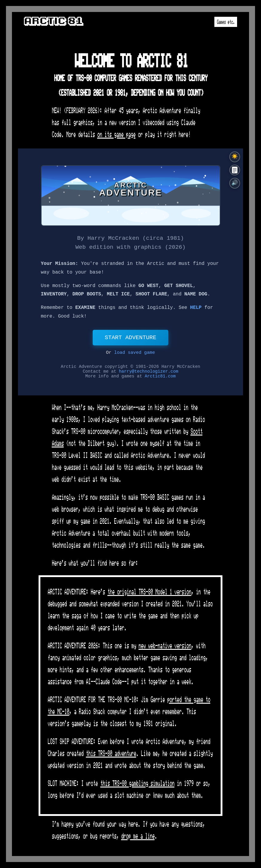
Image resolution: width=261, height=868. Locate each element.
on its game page (116, 136)
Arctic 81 (53, 21)
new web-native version (165, 648)
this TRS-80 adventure (111, 755)
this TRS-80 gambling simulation (137, 785)
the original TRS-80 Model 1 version (149, 594)
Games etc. (226, 23)
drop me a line (138, 838)
